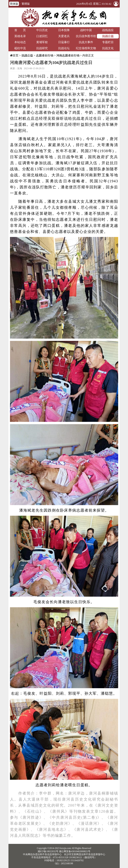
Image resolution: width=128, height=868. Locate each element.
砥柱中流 (20, 48)
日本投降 (64, 30)
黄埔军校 (42, 42)
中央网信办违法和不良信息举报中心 (42, 854)
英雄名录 (20, 36)
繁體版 (26, 4)
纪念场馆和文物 (86, 48)
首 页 (20, 30)
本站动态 (20, 42)
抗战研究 (42, 48)
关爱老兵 (64, 36)
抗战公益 (108, 36)
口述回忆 (42, 36)
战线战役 (108, 30)
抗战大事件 (86, 42)
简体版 (14, 4)
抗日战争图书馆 (86, 36)
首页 (16, 55)
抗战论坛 (64, 48)
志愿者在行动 (45, 55)
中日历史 (42, 30)
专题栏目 (108, 42)
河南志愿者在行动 (68, 55)
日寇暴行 (64, 42)
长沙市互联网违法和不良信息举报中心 (85, 854)
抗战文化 (108, 48)
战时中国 (86, 30)
